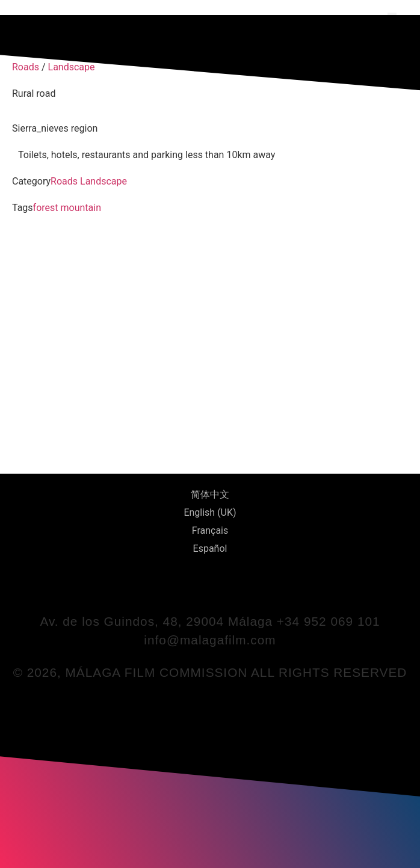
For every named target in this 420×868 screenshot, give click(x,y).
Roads (64, 181)
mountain (81, 208)
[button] (392, 17)
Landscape (103, 181)
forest (46, 208)
